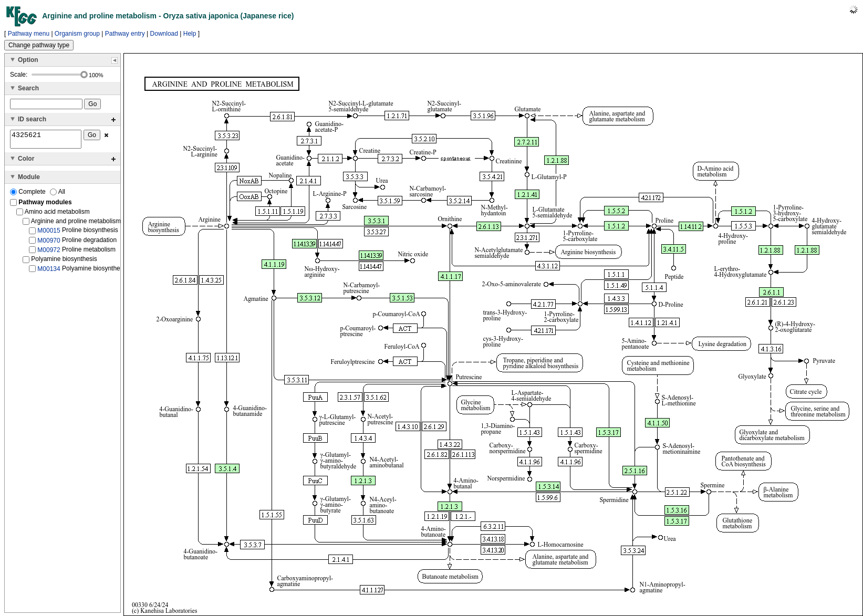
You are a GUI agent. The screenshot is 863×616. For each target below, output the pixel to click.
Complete (29, 195)
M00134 (49, 272)
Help (190, 34)
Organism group (77, 34)
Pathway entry (125, 34)
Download (164, 34)
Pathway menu (29, 34)
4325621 (46, 141)
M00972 (49, 253)
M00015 (49, 234)
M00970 (49, 243)
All (58, 195)
